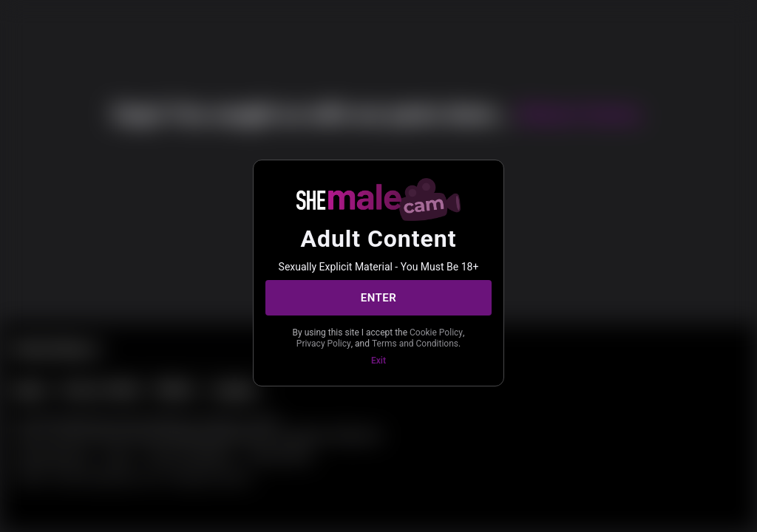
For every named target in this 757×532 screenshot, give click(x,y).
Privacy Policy (324, 344)
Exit (378, 361)
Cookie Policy (436, 332)
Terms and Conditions (415, 344)
